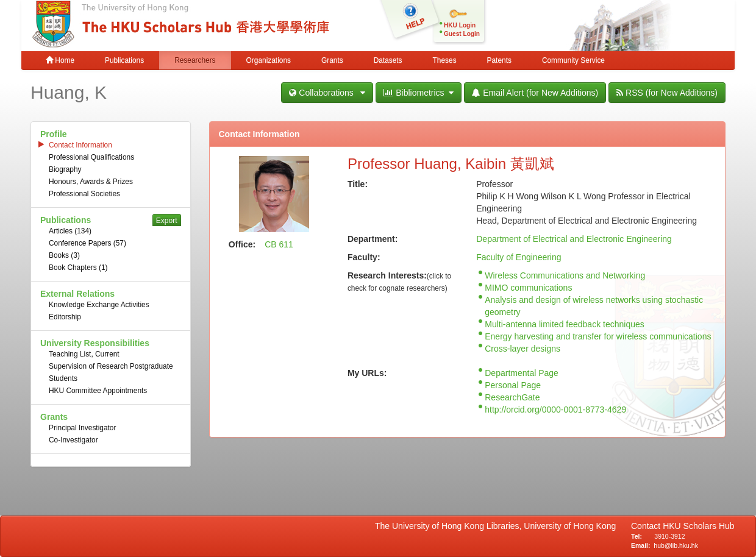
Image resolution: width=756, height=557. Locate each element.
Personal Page (513, 385)
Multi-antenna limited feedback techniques (565, 324)
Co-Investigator (73, 440)
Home (60, 60)
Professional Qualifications (91, 157)
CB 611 (279, 244)
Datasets (388, 60)
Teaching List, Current (84, 354)
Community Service (573, 60)
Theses (445, 60)
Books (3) (64, 255)
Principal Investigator (82, 428)
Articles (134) (70, 231)
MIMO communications (528, 288)
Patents (499, 60)
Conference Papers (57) (87, 243)
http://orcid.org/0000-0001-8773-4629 (555, 410)
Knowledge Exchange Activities (99, 305)
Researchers (195, 60)
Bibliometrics (419, 93)
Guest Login (462, 34)
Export (167, 221)
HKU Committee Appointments (98, 391)
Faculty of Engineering (519, 257)
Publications (124, 60)
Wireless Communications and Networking (565, 275)
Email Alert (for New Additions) (535, 93)
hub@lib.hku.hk (676, 545)
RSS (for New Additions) (667, 93)
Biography (65, 169)
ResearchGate (512, 397)
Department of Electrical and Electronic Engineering (574, 239)
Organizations (269, 60)
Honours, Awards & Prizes (91, 182)
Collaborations (327, 93)
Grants (332, 60)
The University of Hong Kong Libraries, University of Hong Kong (498, 526)
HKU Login (460, 25)
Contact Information (80, 145)
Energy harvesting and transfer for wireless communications (598, 336)
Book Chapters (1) (78, 268)
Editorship (65, 317)
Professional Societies (84, 194)
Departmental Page (522, 373)
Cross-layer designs (522, 349)
